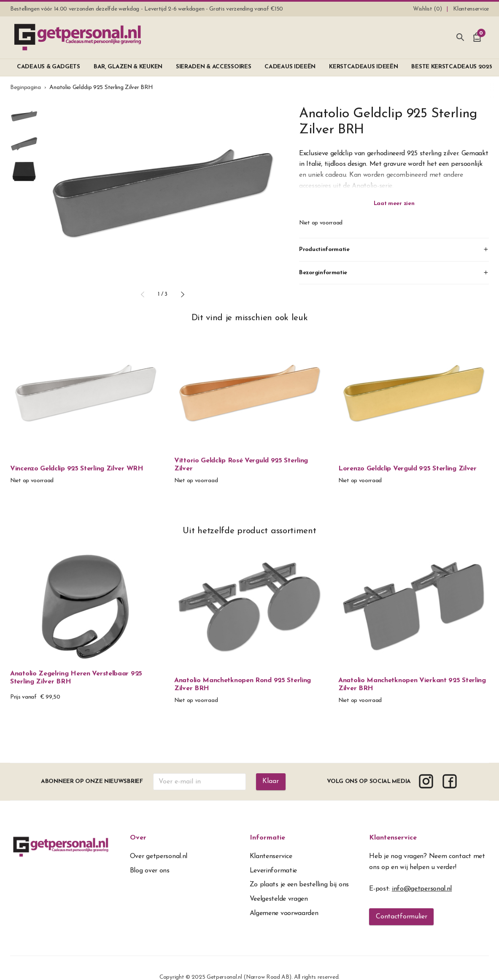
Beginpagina (26, 88)
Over (138, 838)
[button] (143, 294)
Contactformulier (401, 917)
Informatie (267, 838)
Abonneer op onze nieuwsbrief (92, 782)
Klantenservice (393, 838)
